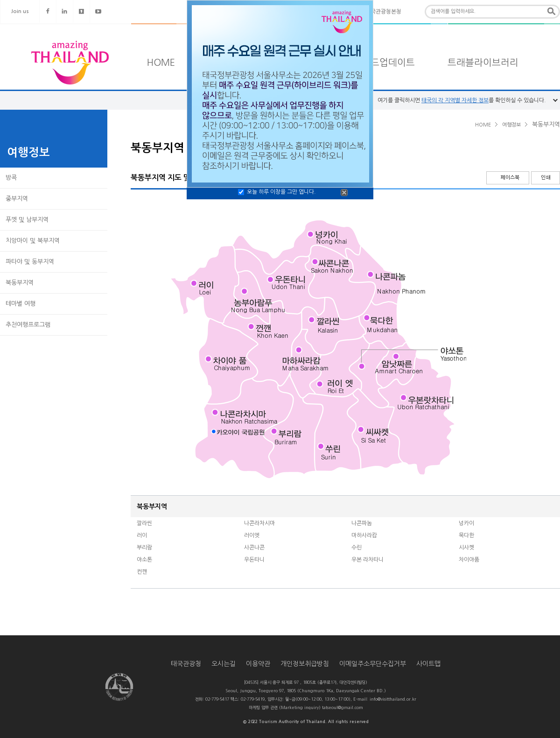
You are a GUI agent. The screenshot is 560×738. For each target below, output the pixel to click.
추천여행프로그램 (28, 325)
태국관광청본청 (383, 12)
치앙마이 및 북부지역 (33, 241)
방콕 (11, 178)
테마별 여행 (21, 304)
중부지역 (17, 199)
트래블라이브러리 (483, 63)
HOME (161, 63)
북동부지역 (20, 283)
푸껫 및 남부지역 (27, 220)
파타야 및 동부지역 (30, 262)
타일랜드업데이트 (379, 63)
